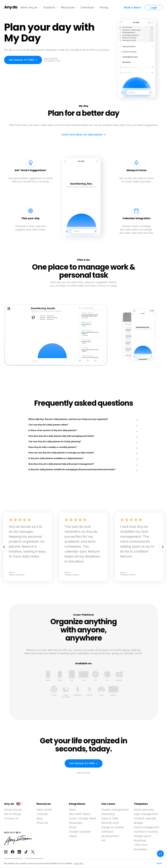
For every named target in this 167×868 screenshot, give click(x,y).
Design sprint (142, 836)
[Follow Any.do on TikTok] (26, 852)
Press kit (42, 823)
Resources (68, 7)
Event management (147, 827)
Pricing (104, 7)
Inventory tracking (146, 832)
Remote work (110, 823)
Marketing (108, 814)
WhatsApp (76, 823)
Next (163, 547)
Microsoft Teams (80, 814)
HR (103, 840)
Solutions (49, 7)
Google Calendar (80, 832)
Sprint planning (144, 810)
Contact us (11, 818)
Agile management (146, 814)
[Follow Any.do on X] (33, 852)
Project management (115, 810)
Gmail (73, 827)
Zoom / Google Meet (82, 818)
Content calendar (145, 818)
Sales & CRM (110, 818)
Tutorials (42, 814)
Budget (138, 823)
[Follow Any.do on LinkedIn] (19, 852)
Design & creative (113, 827)
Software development (110, 834)
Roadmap (140, 840)
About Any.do (13, 810)
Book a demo (132, 7)
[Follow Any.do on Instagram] (6, 852)
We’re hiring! (12, 814)
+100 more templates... (142, 847)
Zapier (73, 836)
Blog (39, 818)
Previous (4, 547)
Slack (72, 810)
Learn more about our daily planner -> (84, 135)
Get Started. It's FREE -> (23, 60)
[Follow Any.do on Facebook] (13, 852)
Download (87, 7)
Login (154, 8)
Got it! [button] (159, 863)
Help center (44, 810)
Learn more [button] (78, 863)
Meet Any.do (29, 7)
